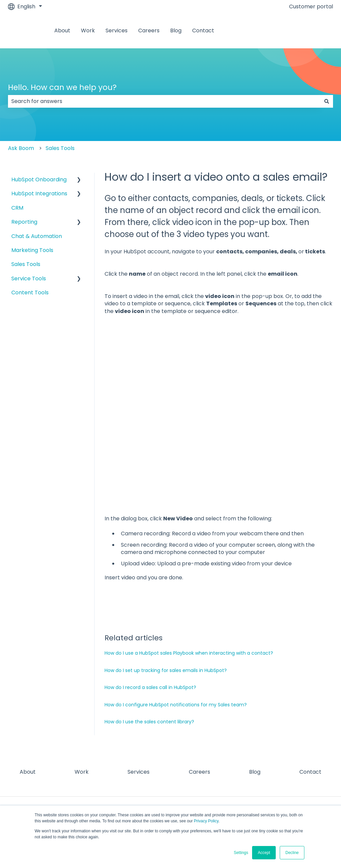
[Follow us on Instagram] (284, 772)
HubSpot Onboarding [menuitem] (39, 179)
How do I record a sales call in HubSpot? (150, 641)
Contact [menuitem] (310, 726)
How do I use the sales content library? (149, 676)
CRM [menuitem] (17, 208)
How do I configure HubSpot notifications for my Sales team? (176, 659)
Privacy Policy (206, 821)
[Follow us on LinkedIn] (298, 772)
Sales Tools (60, 148)
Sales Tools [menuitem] (26, 264)
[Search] (327, 101)
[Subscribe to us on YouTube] (328, 772)
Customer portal (311, 7)
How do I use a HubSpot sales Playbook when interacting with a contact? (189, 607)
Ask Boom (21, 148)
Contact (203, 31)
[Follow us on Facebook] (269, 772)
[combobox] (164, 101)
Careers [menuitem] (199, 726)
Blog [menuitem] (255, 726)
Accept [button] (264, 853)
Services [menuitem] (139, 726)
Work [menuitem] (82, 726)
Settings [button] (241, 853)
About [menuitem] (28, 726)
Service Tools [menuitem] (29, 278)
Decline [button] (292, 853)
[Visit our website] (313, 772)
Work (88, 31)
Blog (176, 31)
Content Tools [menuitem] (30, 292)
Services (117, 31)
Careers (149, 31)
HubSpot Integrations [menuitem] (39, 193)
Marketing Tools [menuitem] (32, 250)
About (62, 31)
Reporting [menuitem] (24, 222)
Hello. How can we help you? (62, 87)
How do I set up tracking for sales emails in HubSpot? (166, 624)
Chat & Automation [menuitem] (37, 236)
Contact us (312, 30)
